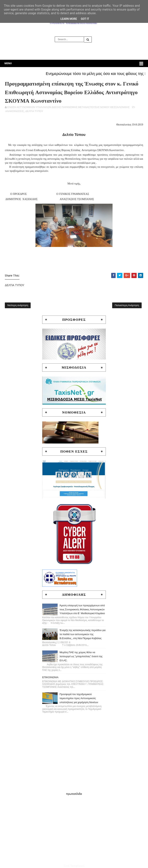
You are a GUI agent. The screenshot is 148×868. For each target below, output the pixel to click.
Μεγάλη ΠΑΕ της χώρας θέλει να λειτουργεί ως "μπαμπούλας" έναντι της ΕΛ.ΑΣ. (81, 656)
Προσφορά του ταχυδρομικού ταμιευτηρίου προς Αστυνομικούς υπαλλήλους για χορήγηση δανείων (79, 698)
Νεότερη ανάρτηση (18, 305)
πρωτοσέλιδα (74, 794)
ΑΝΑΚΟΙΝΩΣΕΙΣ (14, 111)
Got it (85, 19)
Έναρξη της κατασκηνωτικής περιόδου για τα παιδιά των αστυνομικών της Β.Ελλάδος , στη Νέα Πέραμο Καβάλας (83, 634)
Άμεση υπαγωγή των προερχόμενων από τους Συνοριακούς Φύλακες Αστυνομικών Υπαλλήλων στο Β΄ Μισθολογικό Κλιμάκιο (82, 609)
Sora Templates (74, 866)
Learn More (69, 19)
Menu (8, 63)
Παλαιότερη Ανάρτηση (127, 305)
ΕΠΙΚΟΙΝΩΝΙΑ (50, 677)
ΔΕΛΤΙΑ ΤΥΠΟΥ (34, 111)
